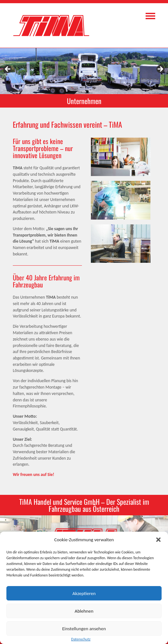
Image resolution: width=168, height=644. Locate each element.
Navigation (150, 16)
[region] (84, 71)
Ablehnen (84, 611)
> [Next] (160, 69)
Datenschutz (81, 639)
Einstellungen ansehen (84, 629)
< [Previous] (8, 69)
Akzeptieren (84, 593)
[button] (158, 540)
